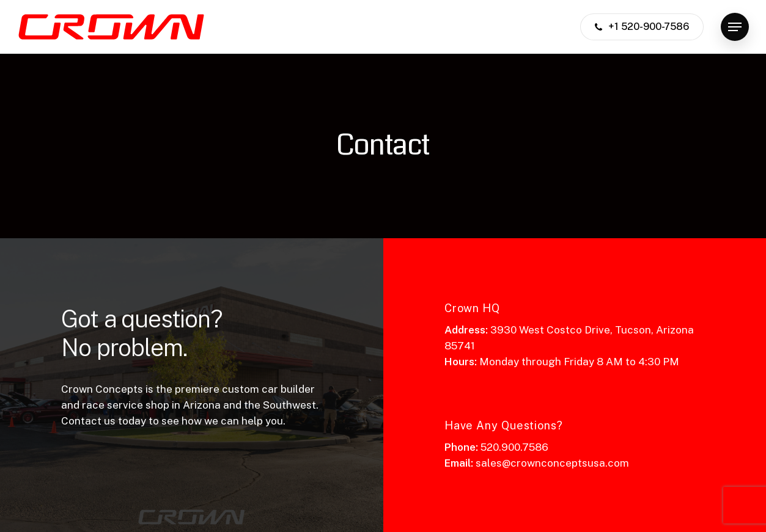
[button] (735, 27)
